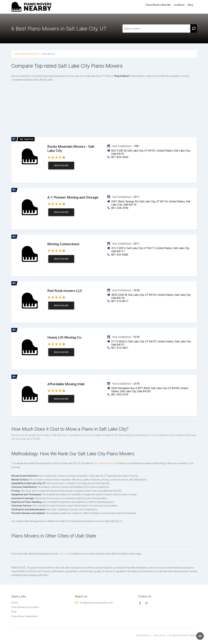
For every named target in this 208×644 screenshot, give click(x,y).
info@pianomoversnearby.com (96, 603)
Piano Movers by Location (25, 607)
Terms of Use (159, 635)
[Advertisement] (104, 110)
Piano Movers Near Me (158, 5)
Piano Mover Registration (25, 616)
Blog (190, 5)
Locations (179, 5)
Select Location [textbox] (132, 29)
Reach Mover (61, 165)
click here (64, 554)
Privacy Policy (143, 635)
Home (15, 603)
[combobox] (157, 29)
